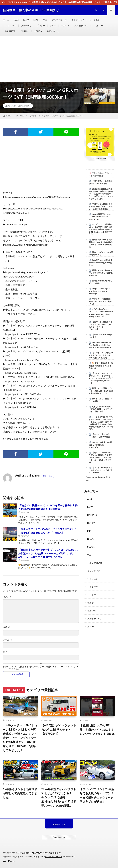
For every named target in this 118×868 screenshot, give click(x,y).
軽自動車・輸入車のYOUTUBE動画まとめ (41, 853)
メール (7, 640)
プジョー (41, 26)
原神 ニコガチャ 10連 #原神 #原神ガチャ (101, 254)
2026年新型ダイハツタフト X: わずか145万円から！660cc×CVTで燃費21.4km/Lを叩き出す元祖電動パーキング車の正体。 (59, 797)
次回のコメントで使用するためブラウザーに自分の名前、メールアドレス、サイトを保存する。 (41, 668)
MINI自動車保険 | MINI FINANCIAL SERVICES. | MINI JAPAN (100, 217)
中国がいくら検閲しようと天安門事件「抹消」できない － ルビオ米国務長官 (101, 206)
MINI (36, 20)
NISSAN (91, 539)
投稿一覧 (47, 476)
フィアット (11, 26)
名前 (6, 627)
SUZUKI (25, 31)
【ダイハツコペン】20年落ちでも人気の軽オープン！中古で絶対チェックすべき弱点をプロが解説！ (97, 795)
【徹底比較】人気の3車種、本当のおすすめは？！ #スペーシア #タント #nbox (97, 729)
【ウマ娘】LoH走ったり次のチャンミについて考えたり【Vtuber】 (101, 470)
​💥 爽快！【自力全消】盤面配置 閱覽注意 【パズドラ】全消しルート (101, 366)
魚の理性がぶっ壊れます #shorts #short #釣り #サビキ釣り (101, 263)
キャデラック (78, 20)
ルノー (100, 26)
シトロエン (94, 20)
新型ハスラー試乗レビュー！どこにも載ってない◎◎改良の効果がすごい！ (101, 391)
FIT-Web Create (54, 857)
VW (45, 20)
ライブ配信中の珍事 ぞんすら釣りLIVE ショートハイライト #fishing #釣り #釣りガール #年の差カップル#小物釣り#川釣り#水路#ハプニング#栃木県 (101, 423)
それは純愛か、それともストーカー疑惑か (101, 174)
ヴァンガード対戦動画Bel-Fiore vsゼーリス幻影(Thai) (100, 301)
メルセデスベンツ (83, 26)
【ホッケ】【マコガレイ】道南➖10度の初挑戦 (100, 436)
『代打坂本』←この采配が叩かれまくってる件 (101, 182)
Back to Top (59, 825)
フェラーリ (26, 26)
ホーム (6, 20)
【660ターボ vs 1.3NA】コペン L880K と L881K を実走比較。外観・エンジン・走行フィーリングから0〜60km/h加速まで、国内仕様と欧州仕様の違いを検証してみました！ (20, 738)
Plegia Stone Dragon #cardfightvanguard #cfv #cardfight (99, 291)
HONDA (38, 31)
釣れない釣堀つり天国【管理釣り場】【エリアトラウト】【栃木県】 (101, 409)
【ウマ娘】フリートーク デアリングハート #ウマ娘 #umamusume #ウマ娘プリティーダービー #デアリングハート (101, 378)
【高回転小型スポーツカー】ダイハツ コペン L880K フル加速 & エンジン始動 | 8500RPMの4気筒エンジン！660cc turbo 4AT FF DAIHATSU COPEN (48, 553)
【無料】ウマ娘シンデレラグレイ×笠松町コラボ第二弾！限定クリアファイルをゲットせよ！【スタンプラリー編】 (101, 457)
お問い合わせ (53, 31)
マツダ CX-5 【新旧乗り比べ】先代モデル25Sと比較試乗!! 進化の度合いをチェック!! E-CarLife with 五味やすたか (101, 229)
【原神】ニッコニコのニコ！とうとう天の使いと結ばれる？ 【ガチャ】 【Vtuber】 (101, 326)
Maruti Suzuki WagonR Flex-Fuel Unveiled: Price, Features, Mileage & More (100, 345)
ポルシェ (65, 26)
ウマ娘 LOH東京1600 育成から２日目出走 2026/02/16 (100, 445)
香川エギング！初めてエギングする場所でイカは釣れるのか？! (101, 273)
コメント (7, 597)
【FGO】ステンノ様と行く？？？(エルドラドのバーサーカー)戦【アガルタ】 (101, 355)
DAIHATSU (11, 31)
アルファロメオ (59, 20)
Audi (16, 20)
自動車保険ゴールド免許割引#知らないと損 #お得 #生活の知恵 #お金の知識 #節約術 (101, 243)
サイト (6, 652)
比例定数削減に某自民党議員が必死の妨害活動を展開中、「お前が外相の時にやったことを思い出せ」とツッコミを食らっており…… (101, 194)
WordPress (9, 861)
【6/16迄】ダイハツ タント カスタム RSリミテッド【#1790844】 (59, 729)
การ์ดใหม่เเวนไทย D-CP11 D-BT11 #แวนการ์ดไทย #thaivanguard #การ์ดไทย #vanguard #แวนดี (101, 313)
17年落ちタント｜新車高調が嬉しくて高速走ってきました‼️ (20, 793)
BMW (26, 20)
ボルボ (53, 26)
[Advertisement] (59, 59)
